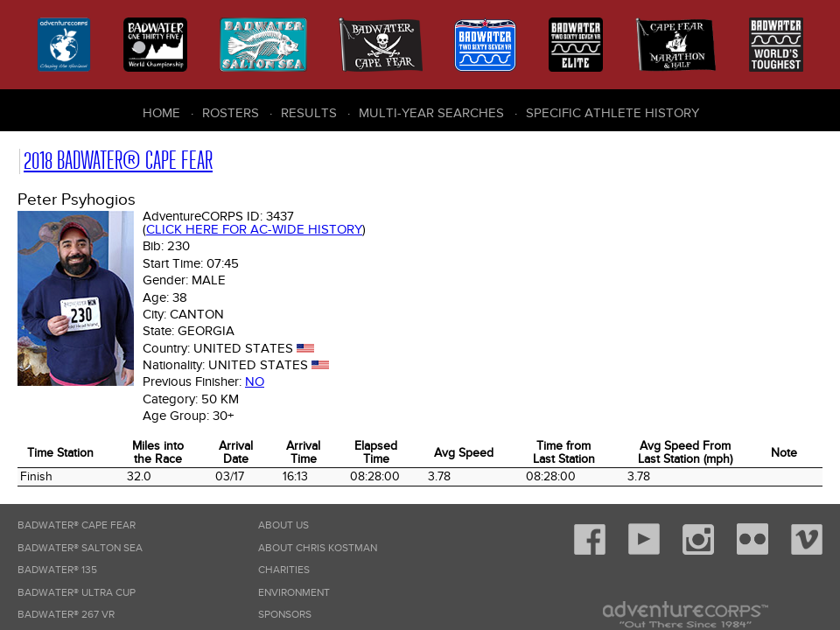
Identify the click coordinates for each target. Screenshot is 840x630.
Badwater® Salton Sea (80, 548)
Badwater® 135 (57, 570)
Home (161, 113)
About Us (283, 525)
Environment (294, 593)
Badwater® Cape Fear (77, 525)
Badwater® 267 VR (66, 615)
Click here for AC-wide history (254, 229)
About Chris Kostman (318, 548)
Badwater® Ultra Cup (77, 593)
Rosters (231, 113)
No (255, 381)
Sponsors (285, 615)
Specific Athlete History (612, 113)
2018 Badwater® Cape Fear (118, 161)
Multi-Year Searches (431, 113)
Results (309, 113)
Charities (284, 570)
